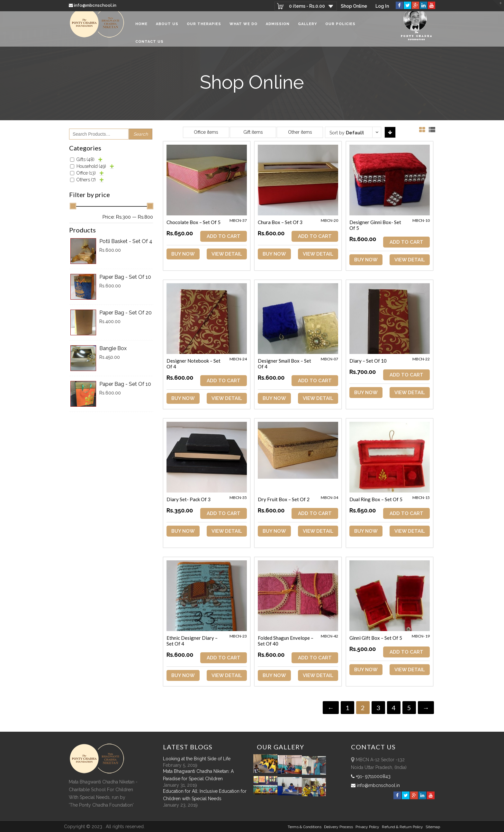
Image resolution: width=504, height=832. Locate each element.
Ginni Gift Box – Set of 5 (377, 638)
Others (86, 180)
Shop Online (353, 6)
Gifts (85, 159)
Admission (278, 29)
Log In (382, 6)
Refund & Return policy (402, 827)
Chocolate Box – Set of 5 (194, 222)
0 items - (306, 6)
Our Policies (340, 29)
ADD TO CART (224, 236)
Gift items (253, 132)
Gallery (307, 29)
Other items (300, 132)
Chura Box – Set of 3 (281, 222)
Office (86, 173)
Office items (206, 132)
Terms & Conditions (305, 827)
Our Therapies (204, 29)
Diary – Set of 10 (369, 361)
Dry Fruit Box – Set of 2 (284, 499)
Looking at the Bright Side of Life (197, 758)
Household (91, 166)
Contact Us (149, 46)
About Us (167, 29)
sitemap (433, 827)
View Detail (227, 254)
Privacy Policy (367, 827)
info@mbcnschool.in (93, 5)
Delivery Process (338, 827)
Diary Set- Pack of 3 (189, 499)
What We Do (243, 29)
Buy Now (183, 254)
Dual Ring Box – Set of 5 (377, 499)
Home (141, 29)
